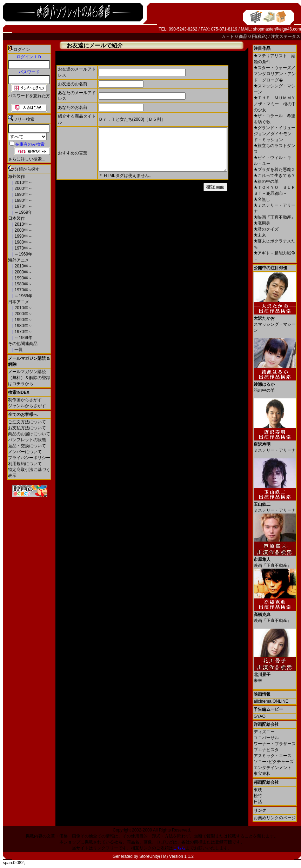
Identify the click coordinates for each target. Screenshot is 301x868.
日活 (258, 802)
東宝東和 (262, 774)
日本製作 (16, 218)
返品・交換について (27, 446)
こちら (179, 848)
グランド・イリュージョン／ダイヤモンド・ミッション (275, 134)
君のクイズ (266, 229)
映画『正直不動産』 (275, 217)
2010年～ (23, 183)
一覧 (18, 350)
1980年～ (23, 200)
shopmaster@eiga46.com (277, 29)
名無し (262, 199)
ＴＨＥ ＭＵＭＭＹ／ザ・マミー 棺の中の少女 (275, 104)
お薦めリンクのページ (275, 818)
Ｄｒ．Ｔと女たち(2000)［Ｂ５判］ (132, 119)
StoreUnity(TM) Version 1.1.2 (166, 856)
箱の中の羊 (266, 181)
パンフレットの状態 (27, 440)
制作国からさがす (25, 400)
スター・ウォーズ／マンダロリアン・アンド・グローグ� (275, 74)
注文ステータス (286, 37)
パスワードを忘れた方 (29, 96)
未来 (260, 235)
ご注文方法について (27, 422)
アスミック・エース (273, 756)
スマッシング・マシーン (275, 322)
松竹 (258, 796)
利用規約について (25, 464)
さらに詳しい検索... (27, 159)
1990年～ (23, 194)
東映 (258, 790)
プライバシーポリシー (29, 458)
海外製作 (16, 177)
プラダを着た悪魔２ (275, 170)
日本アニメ (19, 302)
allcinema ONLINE (271, 701)
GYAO (260, 716)
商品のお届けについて (29, 434)
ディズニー (264, 732)
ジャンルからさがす (27, 406)
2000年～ (23, 188)
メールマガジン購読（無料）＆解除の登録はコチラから (29, 378)
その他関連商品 (23, 344)
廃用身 (262, 223)
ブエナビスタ (266, 750)
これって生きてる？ (275, 175)
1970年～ (23, 206)
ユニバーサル (266, 738)
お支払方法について (27, 428)
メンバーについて (25, 452)
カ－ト (228, 37)
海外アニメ (19, 260)
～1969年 (23, 212)
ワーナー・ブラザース (275, 744)
